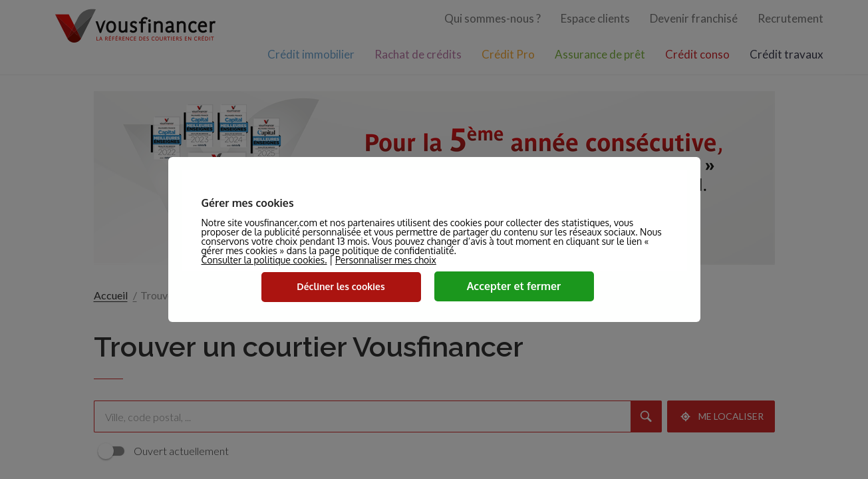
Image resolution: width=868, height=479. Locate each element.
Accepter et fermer (514, 286)
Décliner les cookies (341, 286)
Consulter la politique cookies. (264, 260)
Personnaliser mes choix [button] (386, 260)
